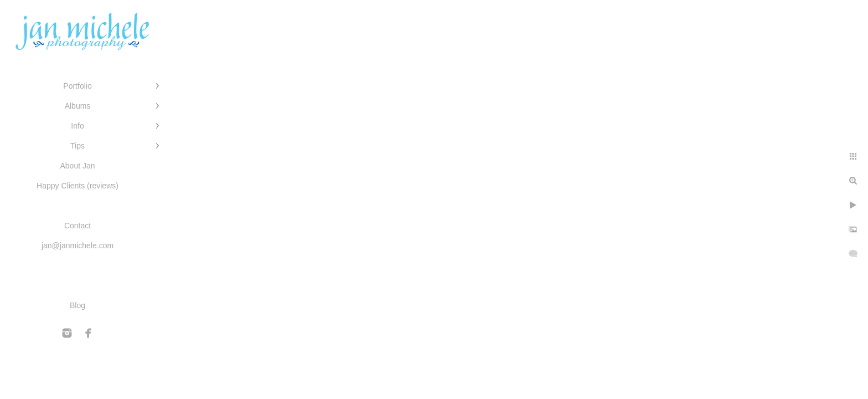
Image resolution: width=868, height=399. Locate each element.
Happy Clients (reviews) (77, 186)
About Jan (77, 166)
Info (77, 126)
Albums (78, 106)
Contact (77, 226)
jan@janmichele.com (77, 245)
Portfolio (77, 86)
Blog (77, 305)
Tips (77, 146)
